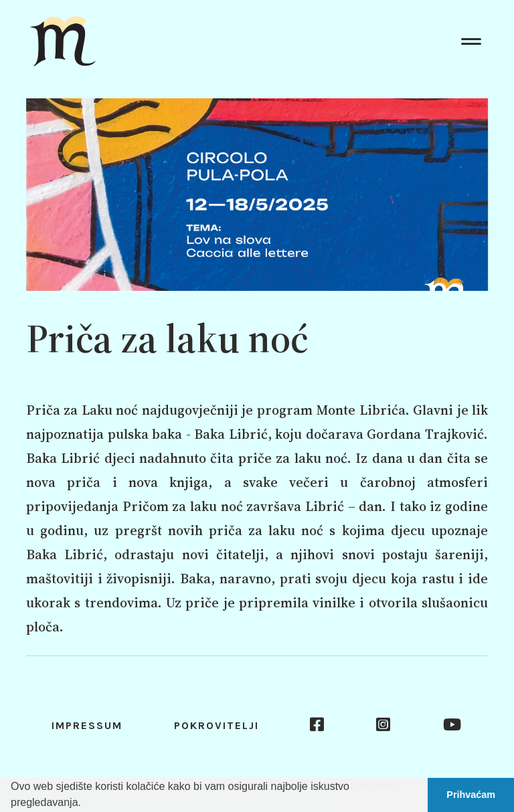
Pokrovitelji (217, 725)
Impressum (87, 725)
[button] (86, 804)
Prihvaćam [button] (471, 795)
